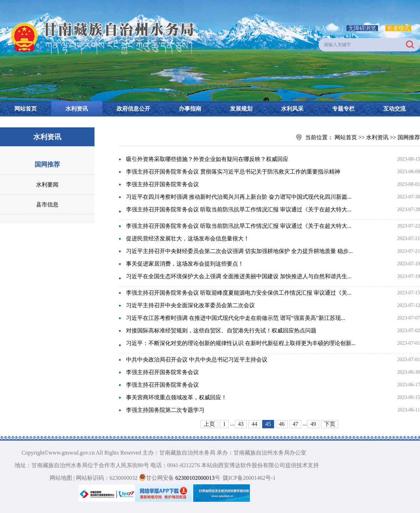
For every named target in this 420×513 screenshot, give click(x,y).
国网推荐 (47, 164)
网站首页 (26, 109)
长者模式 (398, 28)
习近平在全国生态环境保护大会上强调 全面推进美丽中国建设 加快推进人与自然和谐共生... (239, 276)
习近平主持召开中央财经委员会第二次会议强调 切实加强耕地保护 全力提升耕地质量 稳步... (239, 251)
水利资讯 (77, 109)
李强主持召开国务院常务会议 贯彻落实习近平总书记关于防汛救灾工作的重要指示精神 (233, 172)
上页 (209, 424)
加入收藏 (327, 28)
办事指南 (190, 109)
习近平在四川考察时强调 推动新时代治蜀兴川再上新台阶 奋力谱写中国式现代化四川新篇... (239, 197)
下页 (330, 424)
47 (295, 424)
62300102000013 (194, 478)
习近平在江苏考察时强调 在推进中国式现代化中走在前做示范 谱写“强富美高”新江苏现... (236, 318)
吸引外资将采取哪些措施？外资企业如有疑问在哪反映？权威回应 (207, 159)
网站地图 (61, 478)
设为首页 (293, 28)
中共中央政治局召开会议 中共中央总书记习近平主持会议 (197, 360)
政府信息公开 (133, 109)
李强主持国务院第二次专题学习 (165, 410)
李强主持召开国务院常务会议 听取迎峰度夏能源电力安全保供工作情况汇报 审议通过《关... (239, 293)
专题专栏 (343, 109)
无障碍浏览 (362, 28)
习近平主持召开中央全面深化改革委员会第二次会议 (190, 305)
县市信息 (47, 205)
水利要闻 (47, 185)
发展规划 (241, 109)
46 (282, 424)
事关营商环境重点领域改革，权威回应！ (176, 397)
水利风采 (292, 109)
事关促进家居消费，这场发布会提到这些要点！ (185, 264)
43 (241, 424)
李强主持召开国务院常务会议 (162, 184)
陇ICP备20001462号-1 (249, 478)
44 (254, 424)
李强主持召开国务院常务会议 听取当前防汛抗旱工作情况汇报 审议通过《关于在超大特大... (239, 209)
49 (313, 424)
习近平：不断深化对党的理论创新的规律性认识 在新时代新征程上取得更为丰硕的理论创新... (241, 343)
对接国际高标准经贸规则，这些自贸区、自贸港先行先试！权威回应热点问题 (221, 331)
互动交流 (394, 109)
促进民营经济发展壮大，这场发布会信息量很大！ (188, 238)
